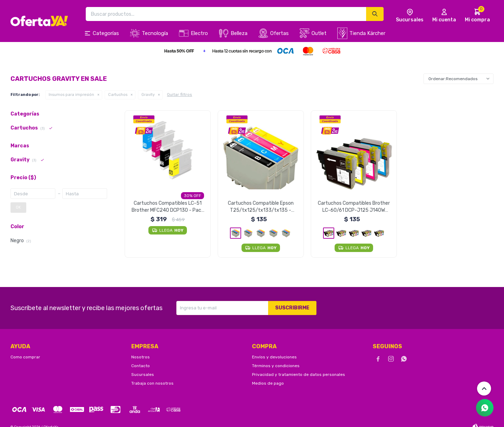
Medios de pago (268, 383)
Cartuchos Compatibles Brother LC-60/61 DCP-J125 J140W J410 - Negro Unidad (354, 207)
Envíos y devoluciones (274, 357)
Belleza (239, 33)
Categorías (106, 33)
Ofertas (279, 33)
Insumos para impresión (71, 95)
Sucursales (143, 374)
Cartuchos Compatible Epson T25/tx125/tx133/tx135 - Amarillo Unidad (261, 207)
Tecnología (155, 33)
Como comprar (25, 357)
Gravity (148, 95)
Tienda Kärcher (367, 33)
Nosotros (141, 357)
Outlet (319, 33)
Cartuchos (118, 95)
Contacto (141, 366)
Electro (199, 33)
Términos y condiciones (276, 366)
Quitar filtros (180, 94)
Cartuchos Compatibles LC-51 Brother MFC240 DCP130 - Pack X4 (168, 207)
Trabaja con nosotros (152, 383)
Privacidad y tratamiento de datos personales (299, 374)
